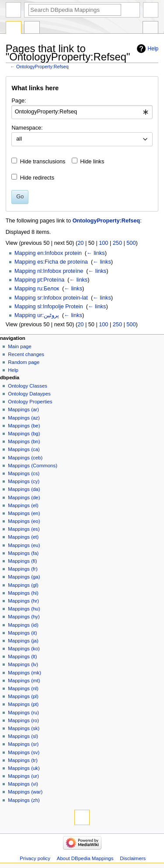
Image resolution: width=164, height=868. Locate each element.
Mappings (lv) (23, 664)
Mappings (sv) (24, 752)
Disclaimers (133, 858)
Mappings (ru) (23, 713)
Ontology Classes (28, 386)
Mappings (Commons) (33, 466)
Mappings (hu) (24, 609)
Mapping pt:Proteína (39, 280)
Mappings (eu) (24, 545)
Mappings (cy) (24, 481)
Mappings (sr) (23, 744)
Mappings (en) (24, 513)
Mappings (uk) (24, 768)
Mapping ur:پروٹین (37, 315)
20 (80, 243)
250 (117, 243)
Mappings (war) (25, 792)
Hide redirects (37, 178)
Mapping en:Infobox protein (48, 253)
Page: (19, 101)
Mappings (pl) (23, 696)
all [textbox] (19, 139)
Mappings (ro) (23, 720)
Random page (24, 362)
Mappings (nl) (23, 688)
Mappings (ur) (23, 776)
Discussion (32, 28)
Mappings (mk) (24, 673)
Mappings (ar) (23, 409)
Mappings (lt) (22, 656)
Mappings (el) (23, 505)
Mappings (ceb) (25, 458)
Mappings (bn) (24, 441)
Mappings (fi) (22, 561)
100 (103, 243)
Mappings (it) (22, 633)
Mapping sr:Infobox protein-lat (51, 298)
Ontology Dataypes (29, 394)
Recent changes (26, 354)
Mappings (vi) (23, 784)
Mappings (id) (23, 625)
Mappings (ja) (23, 641)
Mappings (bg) (24, 434)
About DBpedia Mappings (85, 858)
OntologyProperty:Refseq (42, 67)
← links (96, 253)
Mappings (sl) (23, 736)
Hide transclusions (43, 162)
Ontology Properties (30, 402)
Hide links (92, 162)
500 (131, 243)
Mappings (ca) (24, 449)
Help (153, 49)
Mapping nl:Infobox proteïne (49, 271)
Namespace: (27, 128)
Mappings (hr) (23, 601)
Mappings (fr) (23, 569)
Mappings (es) (24, 529)
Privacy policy (35, 858)
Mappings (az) (24, 418)
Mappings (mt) (24, 681)
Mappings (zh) (24, 800)
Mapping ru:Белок (37, 289)
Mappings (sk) (24, 728)
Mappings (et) (23, 537)
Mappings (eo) (24, 521)
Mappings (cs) (24, 473)
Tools (150, 28)
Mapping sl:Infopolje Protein (49, 307)
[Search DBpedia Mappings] (75, 10)
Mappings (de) (24, 498)
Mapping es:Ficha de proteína (51, 262)
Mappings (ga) (24, 577)
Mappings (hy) (24, 617)
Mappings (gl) (23, 585)
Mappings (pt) (23, 704)
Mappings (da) (24, 489)
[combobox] (82, 112)
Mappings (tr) (23, 760)
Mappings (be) (24, 426)
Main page (20, 346)
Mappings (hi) (23, 593)
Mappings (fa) (23, 553)
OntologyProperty (14, 28)
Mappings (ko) (24, 649)
